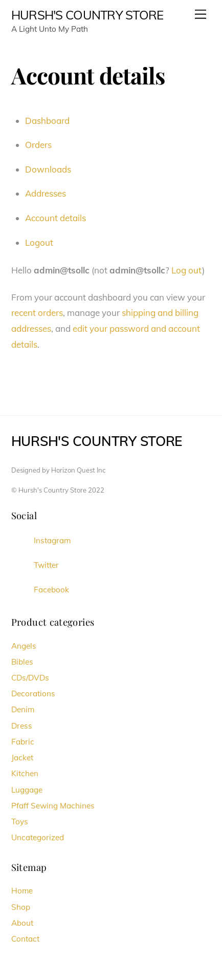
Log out (187, 270)
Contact (25, 939)
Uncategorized (38, 837)
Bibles (22, 662)
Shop (21, 907)
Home (22, 891)
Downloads (48, 169)
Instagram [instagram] (41, 540)
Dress (22, 726)
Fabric (23, 742)
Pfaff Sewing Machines (53, 806)
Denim (23, 709)
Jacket (22, 758)
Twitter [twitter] (35, 565)
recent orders (37, 313)
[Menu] (201, 14)
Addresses (46, 193)
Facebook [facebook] (40, 590)
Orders (38, 145)
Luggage (27, 790)
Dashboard (47, 121)
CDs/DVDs (30, 678)
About (22, 923)
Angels (24, 646)
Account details (55, 218)
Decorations (33, 694)
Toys (20, 822)
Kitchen (25, 773)
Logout (39, 242)
